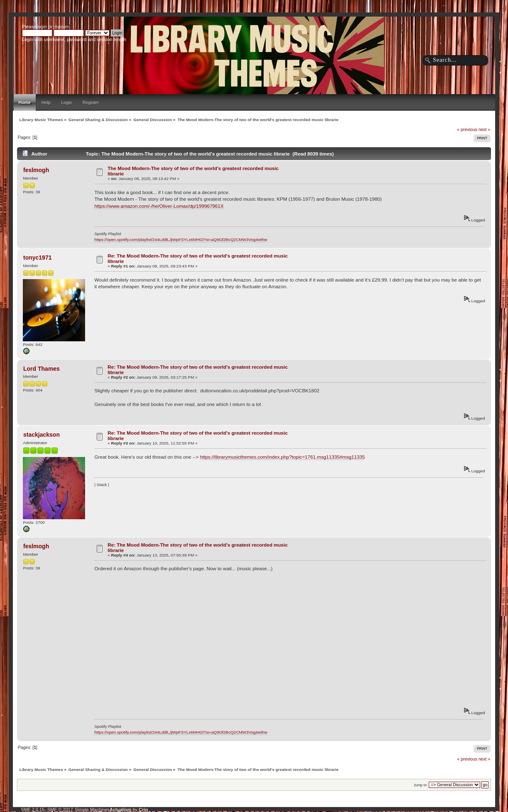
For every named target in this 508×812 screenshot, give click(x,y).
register (61, 27)
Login (66, 102)
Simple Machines (92, 810)
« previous (467, 129)
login (42, 27)
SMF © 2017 (60, 810)
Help (46, 102)
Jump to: (420, 785)
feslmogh (36, 170)
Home (25, 102)
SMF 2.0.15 (33, 810)
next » (485, 129)
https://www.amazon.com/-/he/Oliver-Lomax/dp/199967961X (159, 206)
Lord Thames (42, 369)
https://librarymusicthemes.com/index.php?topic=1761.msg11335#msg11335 (282, 457)
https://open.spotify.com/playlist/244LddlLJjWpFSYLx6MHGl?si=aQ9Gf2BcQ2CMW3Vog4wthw (181, 239)
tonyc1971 (37, 258)
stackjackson (42, 435)
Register (91, 102)
